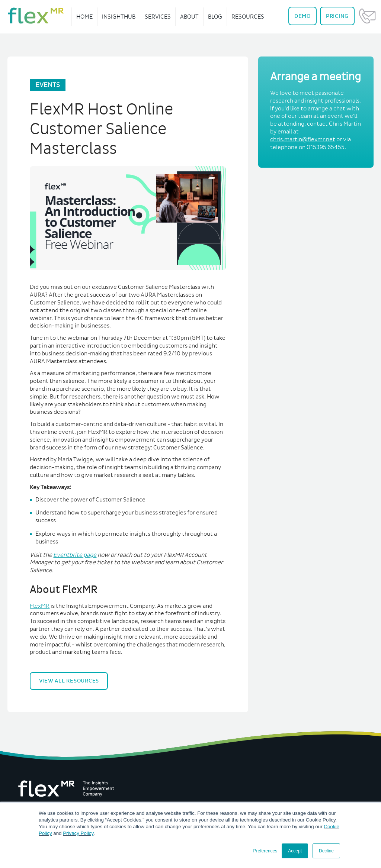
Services (158, 17)
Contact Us (367, 16)
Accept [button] (295, 851)
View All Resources (69, 681)
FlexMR (40, 606)
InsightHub (119, 17)
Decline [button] (326, 851)
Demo (302, 16)
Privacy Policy (78, 833)
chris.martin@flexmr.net (303, 139)
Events (48, 85)
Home (84, 17)
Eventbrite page (75, 555)
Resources (248, 17)
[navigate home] (36, 16)
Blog (215, 17)
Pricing (337, 16)
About (189, 17)
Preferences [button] (265, 851)
